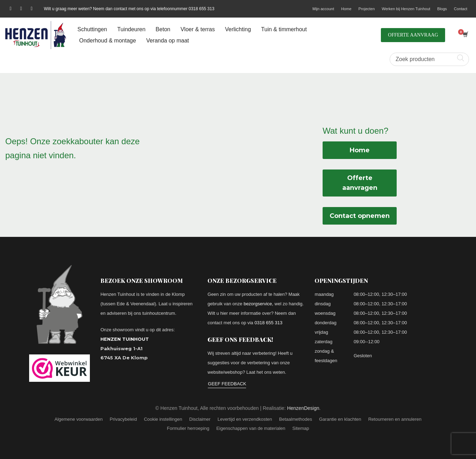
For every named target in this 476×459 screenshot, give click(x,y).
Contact (461, 9)
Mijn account (323, 9)
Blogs (442, 9)
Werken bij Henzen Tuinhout (406, 9)
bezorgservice (258, 304)
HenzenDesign (303, 408)
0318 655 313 (269, 323)
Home (346, 9)
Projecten (366, 9)
